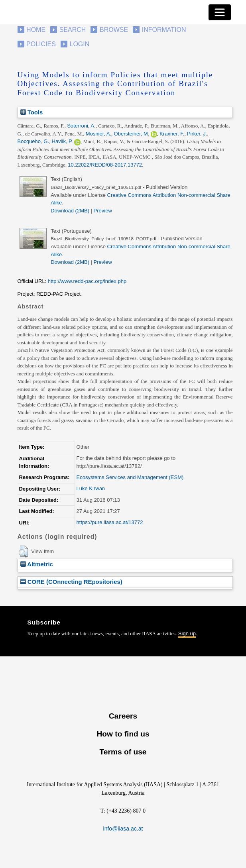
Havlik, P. (62, 141)
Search (73, 30)
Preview (103, 211)
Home (36, 30)
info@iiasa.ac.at (123, 829)
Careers (123, 716)
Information (164, 30)
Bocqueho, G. (33, 141)
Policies (41, 44)
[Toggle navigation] (220, 12)
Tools (32, 112)
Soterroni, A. (81, 126)
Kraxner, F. (172, 134)
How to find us (123, 734)
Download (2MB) (70, 211)
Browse (114, 30)
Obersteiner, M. (132, 134)
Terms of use (123, 752)
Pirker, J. (197, 134)
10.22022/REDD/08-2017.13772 (105, 165)
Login (80, 44)
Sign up (187, 633)
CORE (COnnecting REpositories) (71, 582)
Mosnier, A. (98, 134)
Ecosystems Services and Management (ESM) (130, 477)
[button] (23, 552)
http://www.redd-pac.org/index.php (87, 281)
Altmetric (37, 564)
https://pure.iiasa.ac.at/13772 (110, 522)
